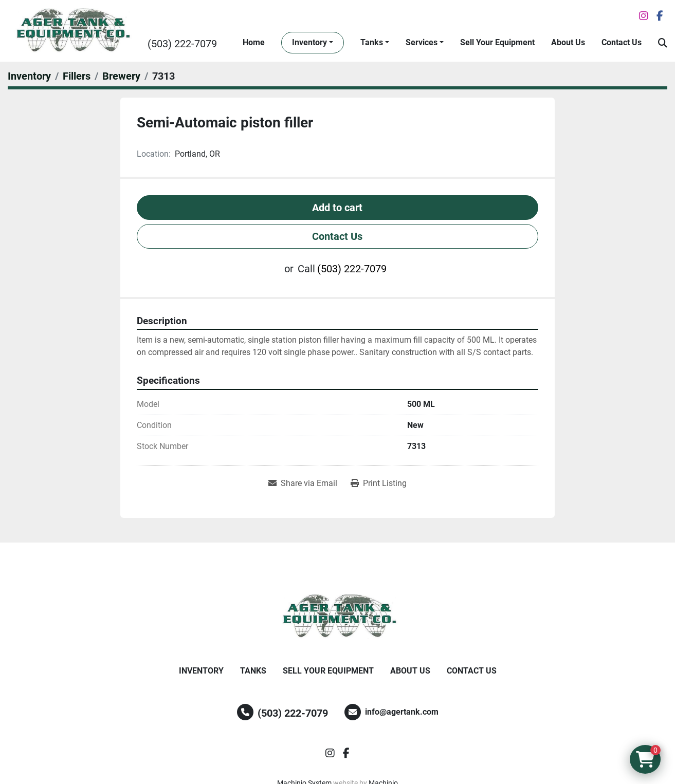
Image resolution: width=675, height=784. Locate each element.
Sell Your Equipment (497, 42)
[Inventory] (29, 76)
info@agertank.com (402, 712)
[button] (313, 43)
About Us (568, 42)
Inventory (309, 42)
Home (254, 42)
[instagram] (644, 16)
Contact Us (622, 42)
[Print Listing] (379, 483)
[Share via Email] (303, 483)
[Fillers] (77, 76)
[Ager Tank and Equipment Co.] (338, 617)
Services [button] (422, 42)
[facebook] (660, 16)
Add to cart (337, 208)
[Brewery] (121, 76)
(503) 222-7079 (182, 44)
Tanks (372, 42)
